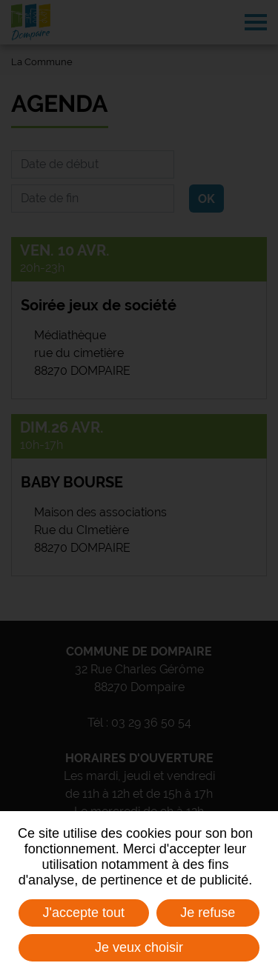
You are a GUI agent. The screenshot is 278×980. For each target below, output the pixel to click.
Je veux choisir (139, 947)
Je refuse (208, 913)
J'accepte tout (84, 913)
